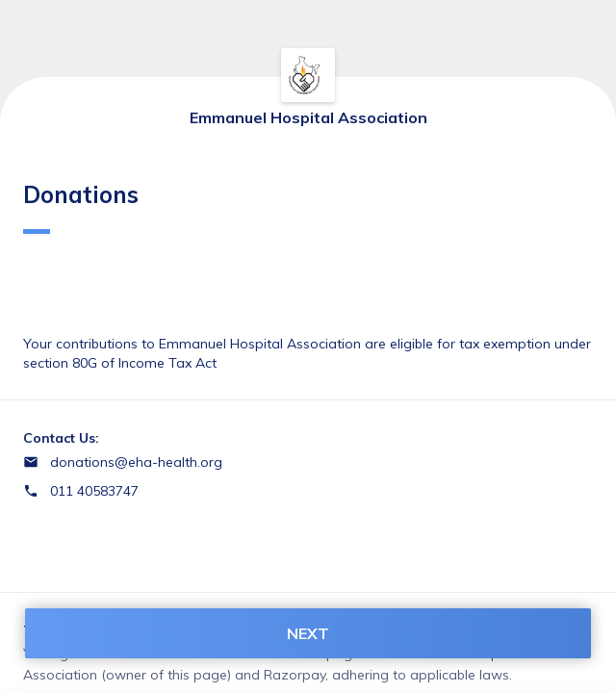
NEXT (308, 633)
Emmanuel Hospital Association (308, 117)
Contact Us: (61, 438)
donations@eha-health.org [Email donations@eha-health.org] (136, 462)
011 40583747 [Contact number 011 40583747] (94, 491)
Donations (81, 207)
